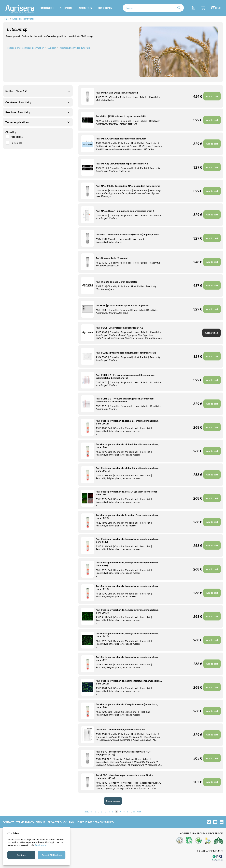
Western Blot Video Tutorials (75, 48)
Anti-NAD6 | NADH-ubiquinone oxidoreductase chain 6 (125, 211)
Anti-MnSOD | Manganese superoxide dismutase (121, 139)
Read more (40, 845)
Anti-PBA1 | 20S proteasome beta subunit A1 (119, 328)
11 (134, 812)
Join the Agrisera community (95, 822)
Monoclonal (15, 137)
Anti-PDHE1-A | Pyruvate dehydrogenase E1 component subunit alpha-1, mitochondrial (125, 376)
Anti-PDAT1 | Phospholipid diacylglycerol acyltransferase (126, 353)
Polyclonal (14, 143)
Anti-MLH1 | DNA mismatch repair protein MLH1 (122, 116)
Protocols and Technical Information (25, 48)
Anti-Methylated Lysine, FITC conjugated (117, 93)
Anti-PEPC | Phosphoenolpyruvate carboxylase (120, 729)
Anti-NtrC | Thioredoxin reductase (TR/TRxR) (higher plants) (127, 234)
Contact (8, 822)
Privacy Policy (57, 822)
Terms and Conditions (31, 822)
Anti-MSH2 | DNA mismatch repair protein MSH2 (122, 164)
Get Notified (211, 333)
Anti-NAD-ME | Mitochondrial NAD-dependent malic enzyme (128, 186)
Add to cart (212, 498)
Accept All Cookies (52, 855)
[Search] (153, 8)
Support (52, 48)
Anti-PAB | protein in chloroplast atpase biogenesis (122, 305)
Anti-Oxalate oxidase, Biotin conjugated (117, 282)
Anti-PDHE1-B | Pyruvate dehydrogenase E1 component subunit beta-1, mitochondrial (125, 400)
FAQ (72, 822)
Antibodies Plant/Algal (23, 19)
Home (6, 19)
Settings (21, 855)
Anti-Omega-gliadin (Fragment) (112, 258)
